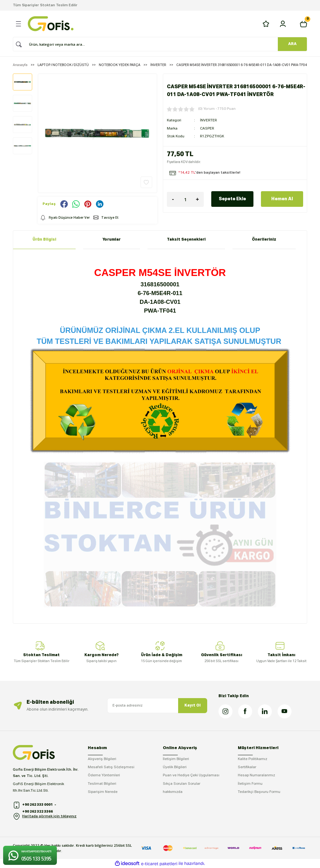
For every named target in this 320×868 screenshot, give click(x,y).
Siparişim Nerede (103, 792)
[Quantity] (185, 199)
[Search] (158, 44)
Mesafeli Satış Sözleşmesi (111, 767)
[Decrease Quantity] (173, 199)
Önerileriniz (264, 240)
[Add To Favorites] (146, 182)
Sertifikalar (247, 767)
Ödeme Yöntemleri (104, 775)
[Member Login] (283, 24)
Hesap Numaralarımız (256, 775)
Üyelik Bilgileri (175, 767)
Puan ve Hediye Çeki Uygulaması (191, 775)
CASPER (207, 129)
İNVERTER (208, 120)
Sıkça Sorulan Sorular (182, 784)
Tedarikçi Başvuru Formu (259, 792)
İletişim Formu (250, 784)
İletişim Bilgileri (176, 759)
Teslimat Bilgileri (102, 784)
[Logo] (51, 24)
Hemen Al (282, 199)
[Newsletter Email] (157, 706)
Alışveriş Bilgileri (102, 759)
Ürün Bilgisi (44, 240)
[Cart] (303, 24)
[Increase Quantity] (197, 199)
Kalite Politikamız (252, 759)
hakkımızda (173, 792)
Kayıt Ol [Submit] (192, 705)
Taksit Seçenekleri (186, 240)
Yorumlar (112, 240)
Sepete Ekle (232, 199)
